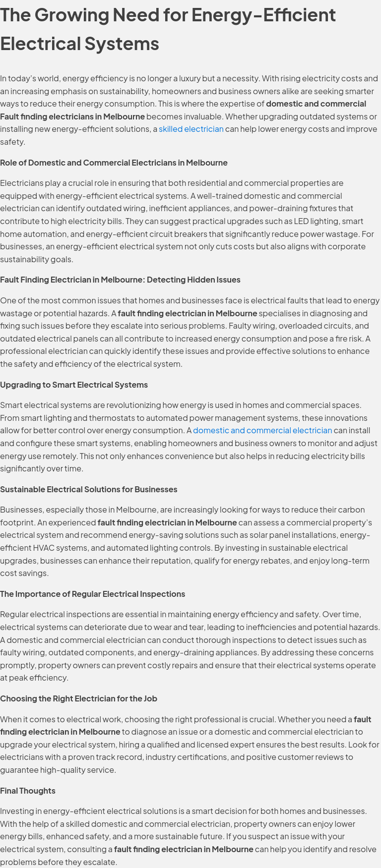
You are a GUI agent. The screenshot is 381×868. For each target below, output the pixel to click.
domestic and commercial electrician (263, 430)
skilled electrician (191, 129)
